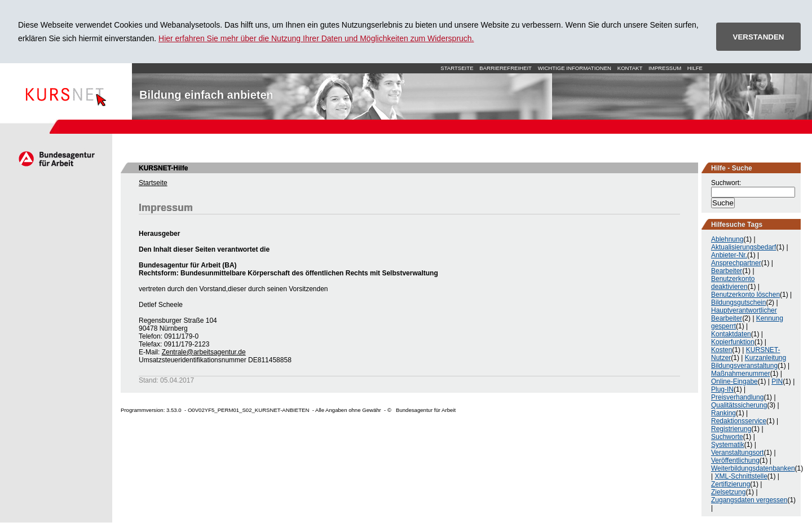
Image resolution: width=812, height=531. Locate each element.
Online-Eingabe (734, 381)
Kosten (721, 350)
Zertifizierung (731, 484)
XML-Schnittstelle (741, 476)
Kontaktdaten (731, 334)
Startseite (66, 91)
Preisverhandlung (737, 397)
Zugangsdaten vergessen (749, 500)
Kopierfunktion (733, 342)
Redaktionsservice (739, 421)
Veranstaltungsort (737, 453)
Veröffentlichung (735, 460)
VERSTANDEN (759, 37)
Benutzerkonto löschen (745, 295)
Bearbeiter (727, 271)
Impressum (665, 68)
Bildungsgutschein (738, 302)
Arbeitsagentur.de (56, 159)
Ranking (723, 413)
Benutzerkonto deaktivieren (733, 283)
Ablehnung (727, 239)
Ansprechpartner (736, 263)
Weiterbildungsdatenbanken (753, 468)
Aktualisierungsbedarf (743, 247)
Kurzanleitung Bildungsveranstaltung (749, 362)
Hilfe (695, 68)
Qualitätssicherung (739, 405)
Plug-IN (722, 389)
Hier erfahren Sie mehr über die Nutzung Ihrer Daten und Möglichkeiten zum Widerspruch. (316, 38)
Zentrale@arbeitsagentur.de (204, 352)
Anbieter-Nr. (729, 255)
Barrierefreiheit (506, 68)
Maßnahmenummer (741, 374)
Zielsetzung (728, 492)
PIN (777, 381)
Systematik (728, 445)
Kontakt (630, 68)
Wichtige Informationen (575, 68)
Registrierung (731, 429)
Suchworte (727, 437)
